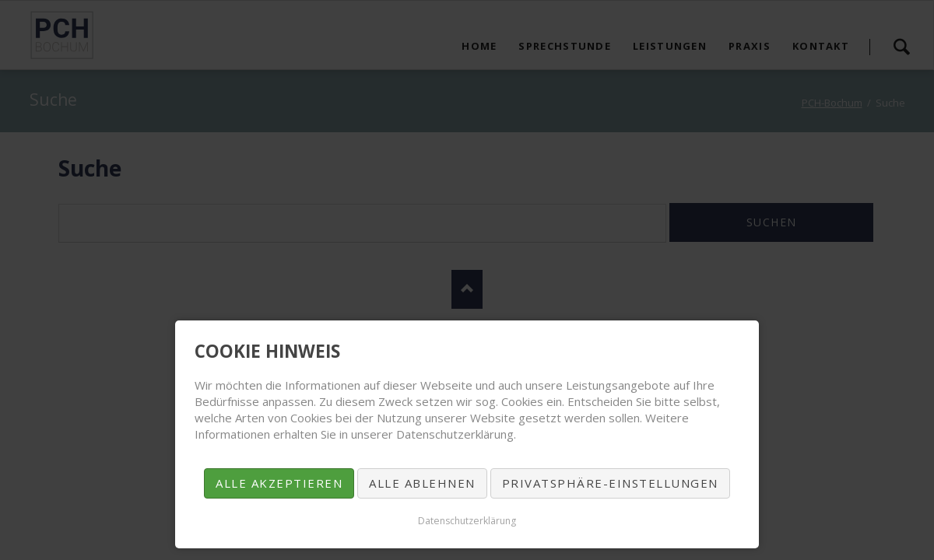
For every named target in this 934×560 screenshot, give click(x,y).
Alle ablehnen (422, 483)
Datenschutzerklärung (467, 521)
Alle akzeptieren (279, 483)
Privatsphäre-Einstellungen (610, 483)
